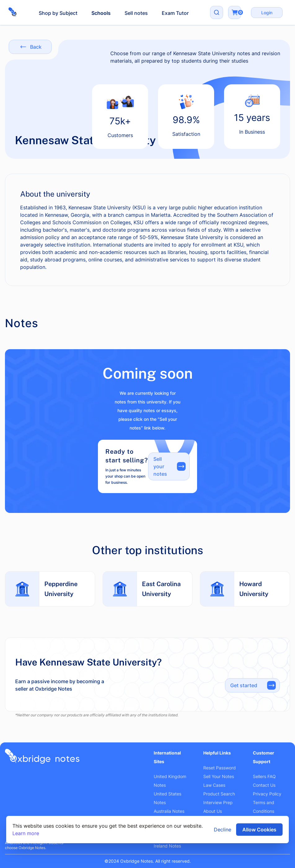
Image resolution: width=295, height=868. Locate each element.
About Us (213, 811)
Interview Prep (218, 802)
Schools (101, 13)
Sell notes (136, 13)
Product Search (219, 794)
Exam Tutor (175, 13)
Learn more (26, 833)
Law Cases (214, 785)
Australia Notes (169, 811)
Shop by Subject (58, 13)
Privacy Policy (267, 794)
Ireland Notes (167, 846)
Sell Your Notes (219, 776)
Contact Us (264, 785)
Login (267, 13)
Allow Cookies (259, 830)
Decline (222, 830)
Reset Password (220, 768)
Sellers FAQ (264, 776)
